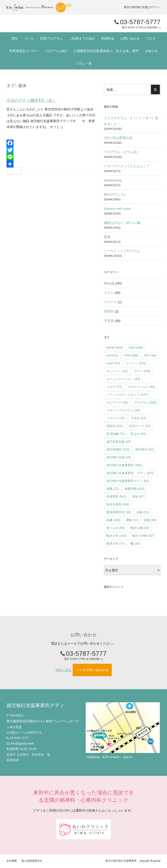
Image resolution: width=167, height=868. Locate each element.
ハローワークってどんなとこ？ (127, 166)
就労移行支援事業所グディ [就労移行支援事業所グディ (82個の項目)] (128, 481)
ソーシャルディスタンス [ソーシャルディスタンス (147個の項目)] (127, 395)
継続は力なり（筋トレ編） (124, 223)
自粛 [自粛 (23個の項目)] (143, 512)
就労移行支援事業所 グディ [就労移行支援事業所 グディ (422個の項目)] (130, 473)
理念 (15, 38)
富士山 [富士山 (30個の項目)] (138, 434)
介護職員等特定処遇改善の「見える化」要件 (106, 51)
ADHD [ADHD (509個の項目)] (115, 348)
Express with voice (117, 209)
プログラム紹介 (56, 51)
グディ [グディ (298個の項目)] (142, 371)
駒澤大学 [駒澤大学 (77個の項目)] (116, 544)
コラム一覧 (84, 63)
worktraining (113, 180)
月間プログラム (51, 38)
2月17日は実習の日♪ (119, 138)
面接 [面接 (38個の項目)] (150, 520)
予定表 (109, 321)
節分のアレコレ (115, 194)
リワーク (110, 302)
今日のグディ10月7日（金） (31, 100)
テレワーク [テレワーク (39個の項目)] (117, 402)
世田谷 (109, 311)
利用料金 (108, 38)
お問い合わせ (130, 38)
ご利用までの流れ (82, 38)
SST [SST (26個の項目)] (150, 355)
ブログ (151, 38)
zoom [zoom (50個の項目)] (113, 363)
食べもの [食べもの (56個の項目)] (116, 528)
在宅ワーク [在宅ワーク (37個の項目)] (140, 426)
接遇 (107, 237)
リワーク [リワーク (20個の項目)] (116, 418)
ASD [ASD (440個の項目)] (136, 348)
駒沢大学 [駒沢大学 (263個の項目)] (116, 536)
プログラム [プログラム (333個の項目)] (145, 402)
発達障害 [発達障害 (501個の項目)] (116, 496)
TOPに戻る (63, 670)
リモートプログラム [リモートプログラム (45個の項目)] (123, 410)
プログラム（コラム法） (122, 152)
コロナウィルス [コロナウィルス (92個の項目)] (141, 387)
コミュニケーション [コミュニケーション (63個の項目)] (123, 379)
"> (36, 24)
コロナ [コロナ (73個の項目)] (114, 387)
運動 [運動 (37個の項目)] (132, 520)
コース (29, 38)
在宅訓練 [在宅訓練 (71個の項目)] (116, 434)
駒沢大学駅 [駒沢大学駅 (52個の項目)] (143, 536)
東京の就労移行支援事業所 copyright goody (133, 861)
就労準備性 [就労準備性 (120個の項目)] (118, 449)
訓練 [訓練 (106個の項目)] (113, 520)
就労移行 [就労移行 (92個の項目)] (144, 449)
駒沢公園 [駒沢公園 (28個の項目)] (140, 528)
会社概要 (12, 861)
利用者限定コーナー (24, 51)
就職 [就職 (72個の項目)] (113, 489)
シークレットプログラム (122, 251)
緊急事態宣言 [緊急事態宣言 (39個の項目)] (119, 512)
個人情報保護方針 (32, 861)
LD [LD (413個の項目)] (112, 355)
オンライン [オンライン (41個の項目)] (117, 371)
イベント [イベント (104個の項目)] (136, 363)
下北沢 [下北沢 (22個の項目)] (138, 418)
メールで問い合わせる (92, 670)
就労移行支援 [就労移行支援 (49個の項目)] (119, 457)
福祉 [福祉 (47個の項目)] (138, 496)
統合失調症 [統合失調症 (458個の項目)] (118, 504)
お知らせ (151, 51)
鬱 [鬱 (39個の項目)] (135, 544)
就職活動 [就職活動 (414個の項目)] (134, 489)
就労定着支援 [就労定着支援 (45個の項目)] (119, 442)
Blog (107, 283)
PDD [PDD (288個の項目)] (131, 355)
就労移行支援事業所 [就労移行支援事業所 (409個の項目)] (124, 465)
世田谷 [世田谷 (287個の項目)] (115, 426)
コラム (109, 293)
